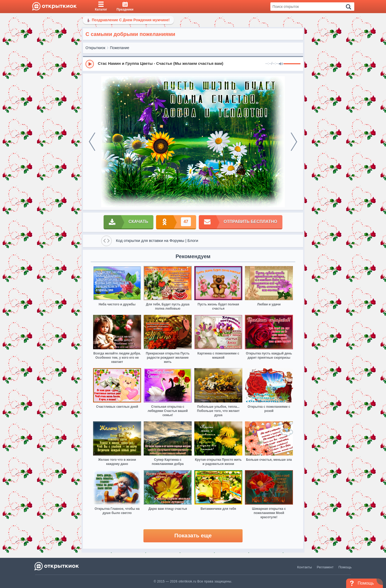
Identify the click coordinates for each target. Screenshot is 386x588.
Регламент (325, 567)
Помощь (345, 567)
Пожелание (120, 48)
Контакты (304, 567)
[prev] (92, 142)
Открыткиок (95, 48)
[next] (294, 142)
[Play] (90, 64)
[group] (193, 64)
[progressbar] (292, 64)
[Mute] (281, 64)
